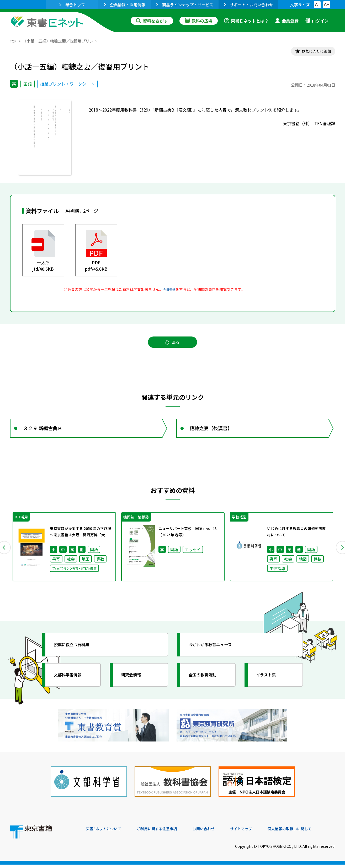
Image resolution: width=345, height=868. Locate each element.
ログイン (317, 21)
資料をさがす (152, 21)
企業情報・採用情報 (125, 5)
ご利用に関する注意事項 (165, 832)
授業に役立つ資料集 (77, 656)
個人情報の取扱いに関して (310, 832)
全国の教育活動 (207, 686)
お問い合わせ (216, 832)
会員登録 (287, 21)
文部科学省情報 (72, 686)
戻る (173, 347)
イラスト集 (270, 686)
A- (317, 5)
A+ (326, 5)
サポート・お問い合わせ (248, 5)
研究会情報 (135, 686)
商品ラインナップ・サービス (185, 5)
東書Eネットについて (106, 832)
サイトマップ (257, 832)
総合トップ (72, 5)
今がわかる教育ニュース (217, 656)
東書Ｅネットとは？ (246, 21)
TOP (14, 41)
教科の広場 (199, 21)
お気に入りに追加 (312, 52)
